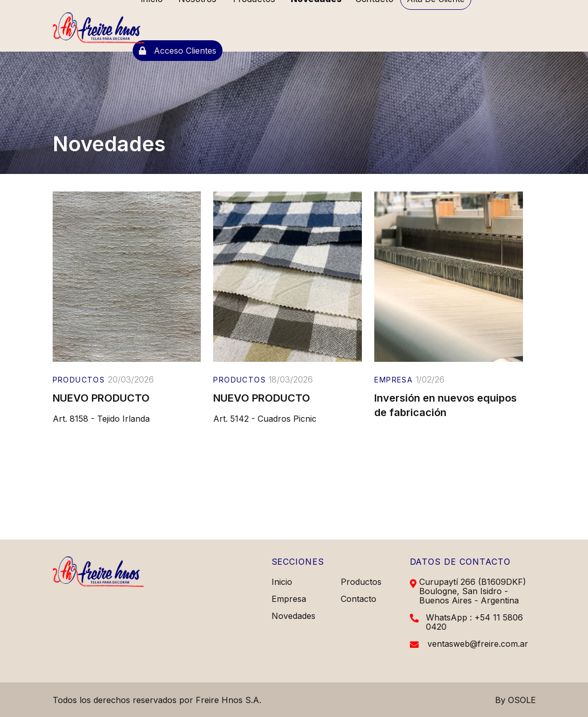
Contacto (359, 599)
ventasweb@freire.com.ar (478, 644)
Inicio (282, 582)
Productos (361, 582)
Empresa (289, 599)
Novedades (293, 616)
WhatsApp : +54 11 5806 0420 (474, 622)
